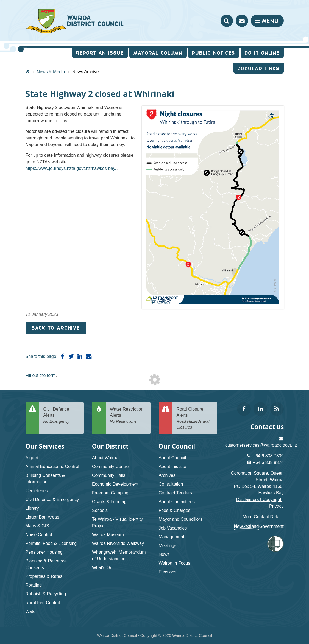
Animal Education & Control (52, 467)
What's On (102, 568)
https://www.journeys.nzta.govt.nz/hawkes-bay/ (71, 168)
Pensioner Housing (44, 552)
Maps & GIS (37, 526)
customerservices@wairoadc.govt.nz (261, 445)
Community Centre (110, 467)
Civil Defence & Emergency (52, 499)
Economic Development (115, 484)
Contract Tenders (175, 493)
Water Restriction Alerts (128, 416)
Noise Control (39, 535)
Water (31, 611)
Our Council (177, 446)
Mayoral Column (158, 53)
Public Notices (214, 53)
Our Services (45, 446)
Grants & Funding (109, 502)
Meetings (167, 546)
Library (32, 508)
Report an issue (100, 53)
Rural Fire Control (43, 603)
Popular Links (259, 68)
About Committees (177, 502)
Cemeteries (37, 491)
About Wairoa (105, 458)
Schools (100, 510)
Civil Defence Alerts (62, 416)
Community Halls (109, 475)
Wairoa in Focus (174, 563)
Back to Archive (56, 328)
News (164, 554)
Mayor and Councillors (180, 519)
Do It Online (262, 53)
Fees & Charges (174, 510)
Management (171, 537)
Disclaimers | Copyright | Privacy (260, 503)
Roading (34, 585)
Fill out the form (41, 375)
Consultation (171, 484)
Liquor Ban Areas (42, 517)
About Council (172, 458)
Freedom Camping (110, 493)
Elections (167, 572)
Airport (32, 458)
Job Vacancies (173, 528)
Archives (167, 475)
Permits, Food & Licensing (51, 543)
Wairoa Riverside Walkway (118, 543)
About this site (172, 467)
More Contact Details (263, 517)
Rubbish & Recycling (46, 594)
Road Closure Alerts (195, 418)
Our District (110, 446)
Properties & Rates (44, 576)
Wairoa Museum (108, 535)
